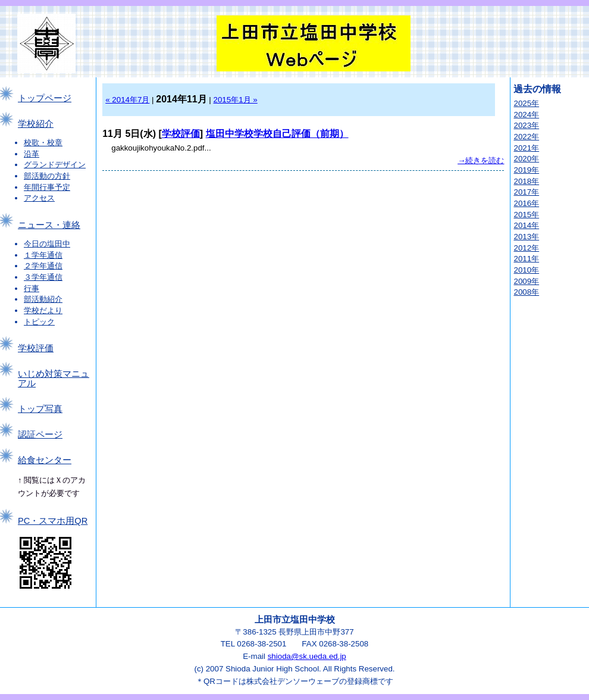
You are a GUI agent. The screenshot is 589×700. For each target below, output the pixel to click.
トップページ (45, 98)
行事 (32, 288)
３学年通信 (43, 277)
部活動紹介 (43, 299)
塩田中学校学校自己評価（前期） (277, 134)
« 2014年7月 (127, 100)
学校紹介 (36, 124)
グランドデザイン (55, 165)
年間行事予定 (47, 187)
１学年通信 (43, 255)
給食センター (45, 460)
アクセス (39, 198)
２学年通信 (43, 266)
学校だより (43, 310)
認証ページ (40, 435)
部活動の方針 (47, 176)
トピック (39, 322)
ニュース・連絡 (49, 225)
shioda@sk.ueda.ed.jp (307, 656)
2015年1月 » (236, 100)
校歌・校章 (43, 143)
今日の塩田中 (47, 244)
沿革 (32, 154)
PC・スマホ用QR (53, 521)
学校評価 (36, 348)
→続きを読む (481, 160)
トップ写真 (40, 409)
